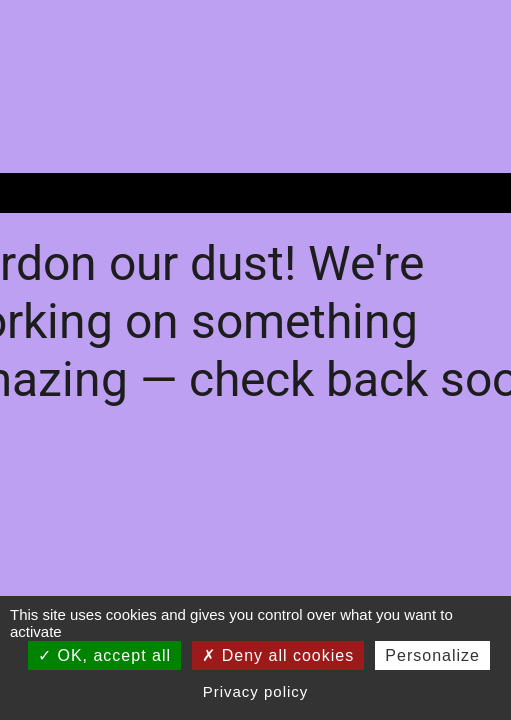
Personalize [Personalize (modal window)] (432, 655)
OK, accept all (104, 655)
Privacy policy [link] (256, 691)
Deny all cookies (278, 655)
